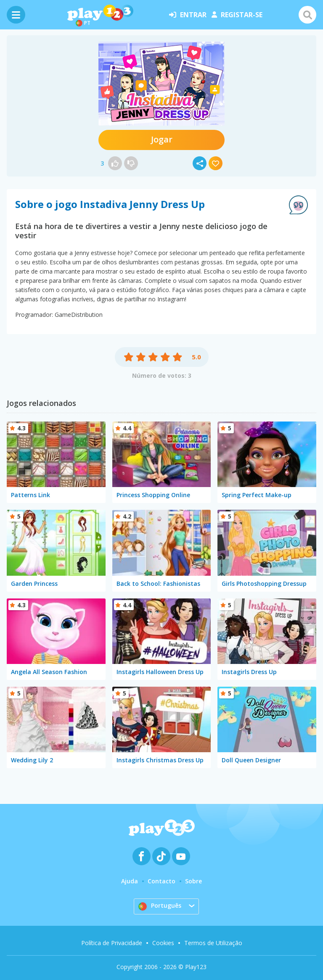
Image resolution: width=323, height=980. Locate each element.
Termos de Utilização (213, 943)
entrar (188, 15)
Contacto (161, 881)
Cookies (163, 943)
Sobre (193, 881)
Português (160, 906)
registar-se (237, 15)
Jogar (162, 139)
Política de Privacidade (112, 943)
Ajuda (130, 881)
